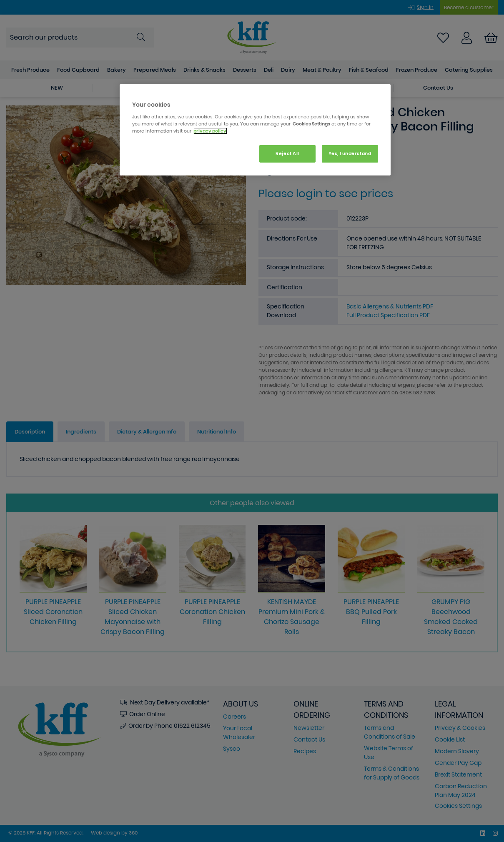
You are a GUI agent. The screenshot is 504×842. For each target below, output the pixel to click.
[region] (255, 130)
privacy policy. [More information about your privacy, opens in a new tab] (210, 131)
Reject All (287, 153)
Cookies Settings (311, 124)
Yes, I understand (350, 153)
